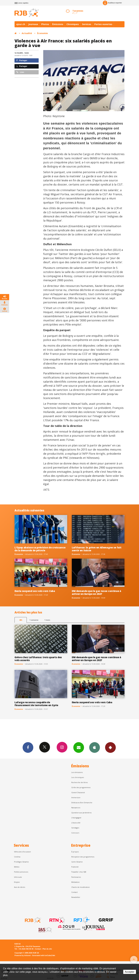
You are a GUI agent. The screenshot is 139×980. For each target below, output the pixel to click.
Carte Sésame (77, 862)
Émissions (58, 24)
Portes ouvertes (103, 24)
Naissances (76, 808)
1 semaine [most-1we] (34, 620)
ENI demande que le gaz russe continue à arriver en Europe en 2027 (96, 592)
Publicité (75, 867)
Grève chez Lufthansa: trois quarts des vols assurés (38, 659)
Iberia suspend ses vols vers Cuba (35, 591)
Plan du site (47, 949)
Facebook (28, 747)
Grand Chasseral (78, 792)
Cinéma (17, 857)
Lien (20, 72)
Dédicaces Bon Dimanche (82, 803)
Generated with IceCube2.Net (44, 955)
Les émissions (77, 772)
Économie (42, 33)
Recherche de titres (80, 782)
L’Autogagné (76, 818)
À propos (75, 852)
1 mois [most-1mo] (47, 620)
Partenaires (76, 877)
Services (87, 24)
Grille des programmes (81, 787)
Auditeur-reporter (112, 3)
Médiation (75, 882)
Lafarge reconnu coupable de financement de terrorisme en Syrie (36, 704)
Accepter (130, 972)
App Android (110, 747)
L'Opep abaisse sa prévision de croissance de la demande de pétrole (40, 549)
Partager (22, 60)
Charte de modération (80, 887)
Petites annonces (21, 872)
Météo (17, 867)
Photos (45, 24)
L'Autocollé (76, 823)
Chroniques (73, 24)
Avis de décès (20, 887)
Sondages (75, 828)
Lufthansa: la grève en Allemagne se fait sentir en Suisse (97, 549)
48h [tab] (21, 620)
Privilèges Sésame (21, 862)
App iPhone (95, 747)
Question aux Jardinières (81, 813)
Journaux (33, 24)
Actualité (27, 33)
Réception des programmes (83, 857)
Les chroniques (78, 777)
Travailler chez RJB (79, 872)
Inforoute (18, 877)
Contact (74, 892)
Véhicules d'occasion (22, 852)
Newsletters (79, 747)
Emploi (17, 882)
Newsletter (76, 897)
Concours (75, 833)
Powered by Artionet (23, 955)
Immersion (76, 797)
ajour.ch (21, 24)
